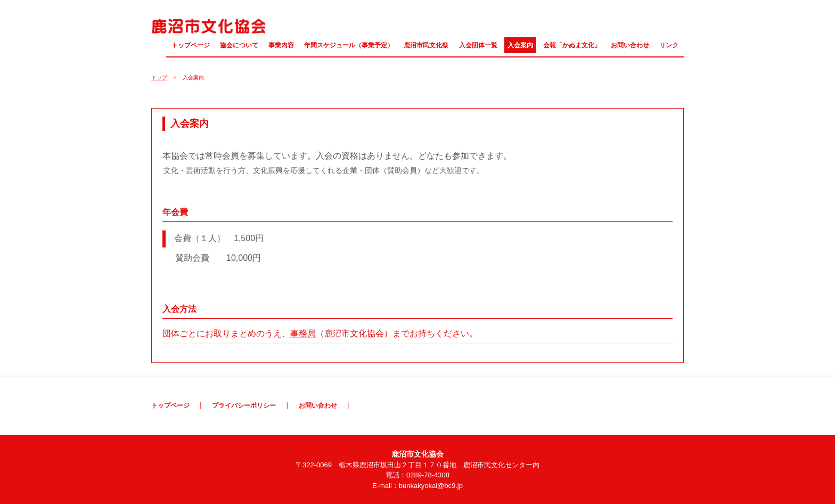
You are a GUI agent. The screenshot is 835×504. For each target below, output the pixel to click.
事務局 (303, 333)
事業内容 (281, 45)
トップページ (191, 45)
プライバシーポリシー (244, 406)
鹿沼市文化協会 (208, 25)
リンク (669, 45)
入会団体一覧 (478, 45)
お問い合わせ (630, 45)
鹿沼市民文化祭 (426, 45)
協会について (239, 45)
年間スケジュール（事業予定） (349, 45)
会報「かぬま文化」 (572, 45)
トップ (159, 77)
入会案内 (520, 45)
